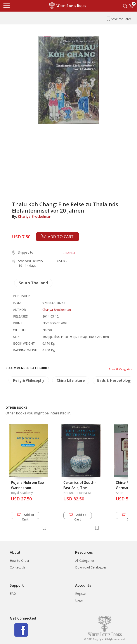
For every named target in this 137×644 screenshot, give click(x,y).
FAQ (13, 593)
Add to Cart (25, 516)
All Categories (85, 561)
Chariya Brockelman (35, 216)
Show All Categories (120, 369)
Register (81, 593)
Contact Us (18, 567)
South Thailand (33, 283)
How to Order (20, 561)
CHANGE (69, 253)
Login (79, 600)
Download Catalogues (91, 567)
